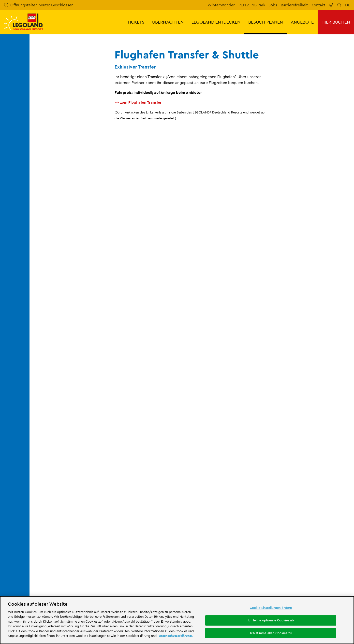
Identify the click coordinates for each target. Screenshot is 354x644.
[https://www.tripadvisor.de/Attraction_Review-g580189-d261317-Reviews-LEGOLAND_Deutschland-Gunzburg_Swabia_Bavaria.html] (333, 574)
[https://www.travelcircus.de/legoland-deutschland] (154, 546)
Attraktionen (228, 569)
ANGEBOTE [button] (302, 22)
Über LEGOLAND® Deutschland (61, 433)
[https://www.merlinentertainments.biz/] (51, 546)
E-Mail (64, 298)
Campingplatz (172, 590)
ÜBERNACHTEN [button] (168, 22)
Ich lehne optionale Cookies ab (271, 620)
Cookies (203, 497)
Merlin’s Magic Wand (52, 466)
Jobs (273, 5)
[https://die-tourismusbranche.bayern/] (214, 546)
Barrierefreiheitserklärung (219, 514)
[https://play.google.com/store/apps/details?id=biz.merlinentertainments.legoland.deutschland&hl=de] (298, 539)
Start (37, 407)
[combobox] (172, 367)
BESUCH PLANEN (60, 407)
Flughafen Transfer (138, 407)
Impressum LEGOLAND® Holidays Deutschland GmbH (226, 465)
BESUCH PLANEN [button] (266, 22)
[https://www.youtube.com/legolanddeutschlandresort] (321, 574)
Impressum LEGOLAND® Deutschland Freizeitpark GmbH (229, 435)
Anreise (112, 407)
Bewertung (125, 441)
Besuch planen (89, 407)
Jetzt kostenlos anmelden (133, 324)
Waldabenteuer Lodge (228, 586)
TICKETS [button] (136, 22)
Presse (39, 449)
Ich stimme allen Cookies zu (271, 633)
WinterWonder (221, 5)
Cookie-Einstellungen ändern (271, 608)
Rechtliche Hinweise (214, 506)
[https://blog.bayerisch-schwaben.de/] (181, 546)
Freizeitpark (129, 573)
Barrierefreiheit (294, 5)
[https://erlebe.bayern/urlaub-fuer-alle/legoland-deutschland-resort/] (105, 546)
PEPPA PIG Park (252, 5)
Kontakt (318, 5)
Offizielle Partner (48, 458)
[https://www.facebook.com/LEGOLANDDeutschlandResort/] (296, 574)
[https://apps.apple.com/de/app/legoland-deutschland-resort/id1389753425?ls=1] (334, 539)
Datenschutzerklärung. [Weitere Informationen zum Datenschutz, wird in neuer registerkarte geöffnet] (176, 636)
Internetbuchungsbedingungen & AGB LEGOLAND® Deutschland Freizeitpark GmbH (230, 450)
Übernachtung (128, 586)
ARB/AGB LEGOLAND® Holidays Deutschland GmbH (225, 478)
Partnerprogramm (50, 475)
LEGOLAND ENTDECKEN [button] (216, 22)
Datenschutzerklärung (215, 489)
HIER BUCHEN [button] (336, 22)
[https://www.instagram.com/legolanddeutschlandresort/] (308, 574)
